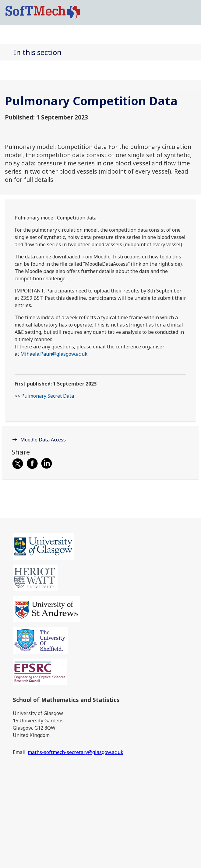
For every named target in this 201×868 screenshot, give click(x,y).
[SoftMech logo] (43, 12)
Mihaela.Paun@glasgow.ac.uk (54, 354)
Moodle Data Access (43, 440)
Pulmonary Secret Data (48, 396)
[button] (100, 52)
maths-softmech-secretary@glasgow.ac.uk (76, 752)
